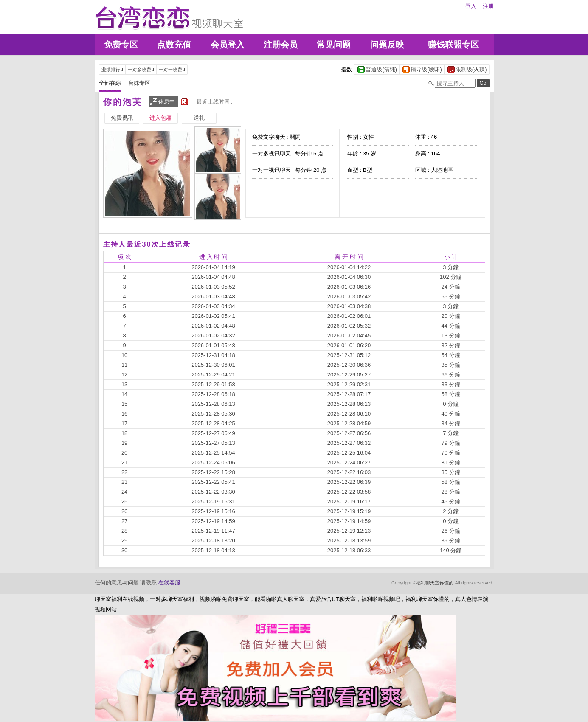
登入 (471, 6)
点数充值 (174, 45)
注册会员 (281, 45)
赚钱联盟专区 (453, 45)
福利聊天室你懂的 (435, 583)
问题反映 (387, 45)
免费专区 (121, 45)
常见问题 (334, 45)
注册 (488, 6)
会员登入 (228, 45)
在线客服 (169, 583)
